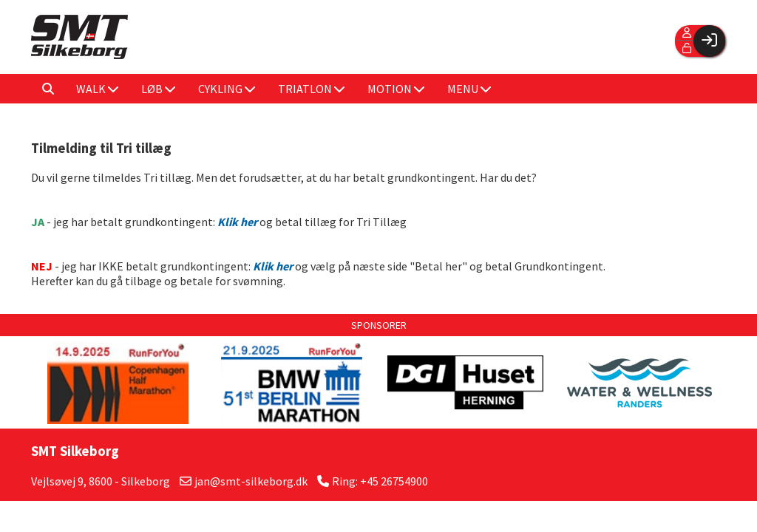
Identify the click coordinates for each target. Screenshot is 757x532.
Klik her (273, 266)
